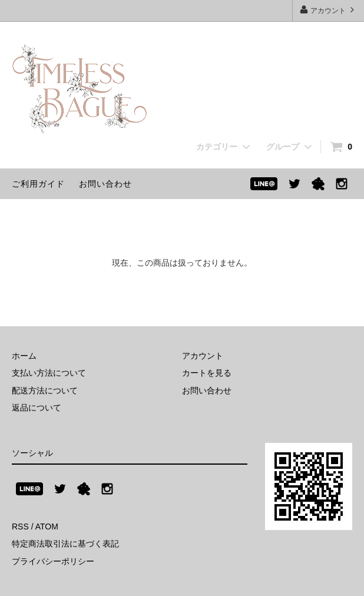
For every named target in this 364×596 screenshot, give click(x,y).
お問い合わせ (105, 184)
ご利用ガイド (38, 184)
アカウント (328, 10)
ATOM (47, 527)
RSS (20, 527)
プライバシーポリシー (53, 561)
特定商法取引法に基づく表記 (65, 544)
